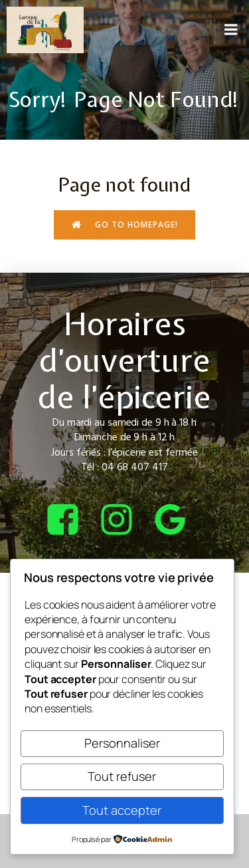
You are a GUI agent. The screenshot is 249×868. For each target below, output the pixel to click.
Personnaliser (122, 743)
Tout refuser (122, 776)
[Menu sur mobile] (231, 30)
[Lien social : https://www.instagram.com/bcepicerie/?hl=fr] (124, 520)
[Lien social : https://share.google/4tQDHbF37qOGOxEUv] (178, 520)
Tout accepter (122, 810)
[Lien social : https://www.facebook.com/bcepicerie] (71, 520)
